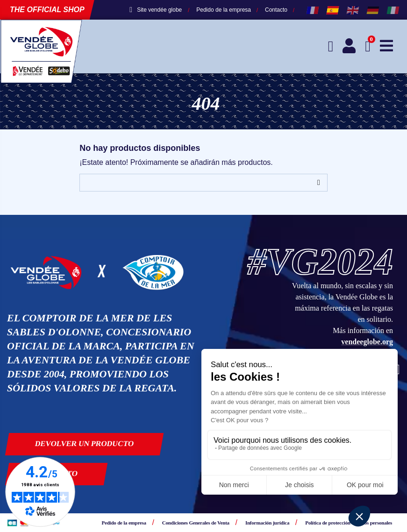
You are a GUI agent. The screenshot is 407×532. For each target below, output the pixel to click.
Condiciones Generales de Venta (196, 523)
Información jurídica (267, 523)
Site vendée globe (156, 10)
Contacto (276, 10)
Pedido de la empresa (224, 10)
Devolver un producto (85, 443)
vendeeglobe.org (367, 342)
